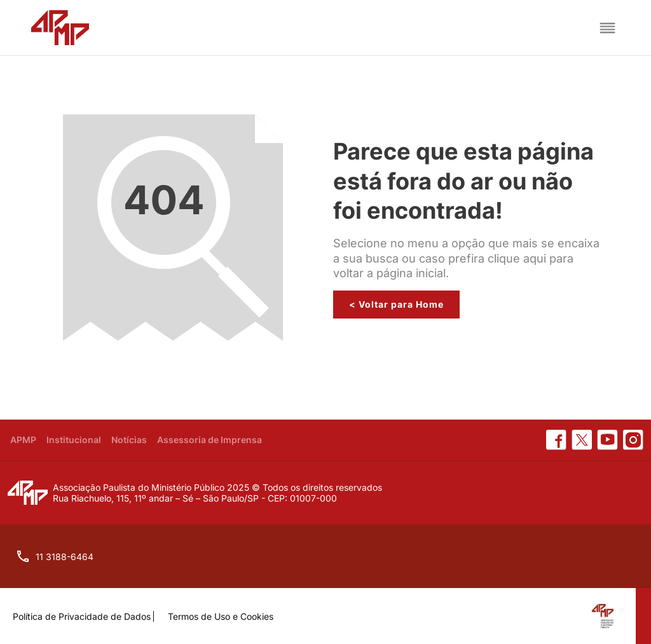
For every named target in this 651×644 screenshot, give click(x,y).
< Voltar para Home (396, 304)
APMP (23, 440)
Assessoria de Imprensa (209, 440)
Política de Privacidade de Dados (82, 616)
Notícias (129, 440)
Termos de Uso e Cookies (221, 616)
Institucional (74, 440)
